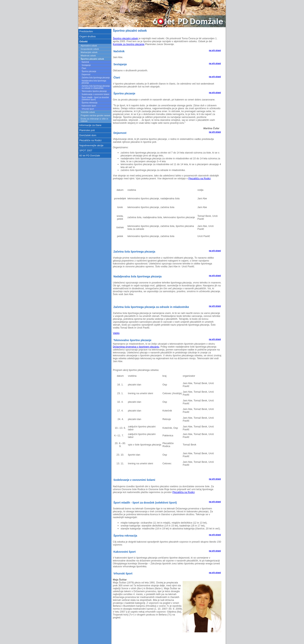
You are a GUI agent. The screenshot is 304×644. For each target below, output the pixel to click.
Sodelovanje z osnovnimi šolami (95, 94)
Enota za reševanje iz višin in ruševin (94, 120)
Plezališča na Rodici (184, 492)
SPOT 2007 (86, 150)
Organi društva (87, 36)
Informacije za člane (90, 125)
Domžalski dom (88, 135)
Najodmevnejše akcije (91, 145)
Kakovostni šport (89, 106)
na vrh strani (215, 50)
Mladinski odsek (88, 56)
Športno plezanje (89, 71)
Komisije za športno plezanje (129, 44)
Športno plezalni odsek (125, 38)
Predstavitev (86, 31)
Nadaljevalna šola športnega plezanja (94, 82)
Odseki (83, 41)
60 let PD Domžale (90, 156)
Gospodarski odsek (90, 49)
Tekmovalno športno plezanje (94, 91)
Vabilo (116, 333)
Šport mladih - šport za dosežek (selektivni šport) (95, 98)
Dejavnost (86, 75)
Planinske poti (87, 130)
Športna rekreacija (89, 103)
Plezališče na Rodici (90, 140)
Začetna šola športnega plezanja (96, 78)
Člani (84, 68)
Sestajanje (86, 65)
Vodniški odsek (88, 112)
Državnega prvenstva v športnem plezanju (136, 347)
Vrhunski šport (88, 109)
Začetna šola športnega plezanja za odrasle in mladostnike (96, 87)
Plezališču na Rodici (200, 178)
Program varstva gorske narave (95, 115)
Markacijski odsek (89, 52)
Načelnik (85, 62)
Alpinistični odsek (89, 46)
